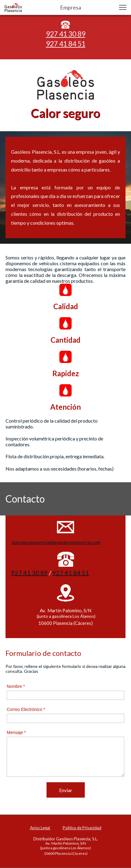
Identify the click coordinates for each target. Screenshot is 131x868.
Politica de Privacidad (82, 828)
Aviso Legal (40, 828)
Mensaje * (16, 732)
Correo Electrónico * (26, 709)
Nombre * (16, 686)
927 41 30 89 (66, 34)
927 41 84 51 (66, 44)
